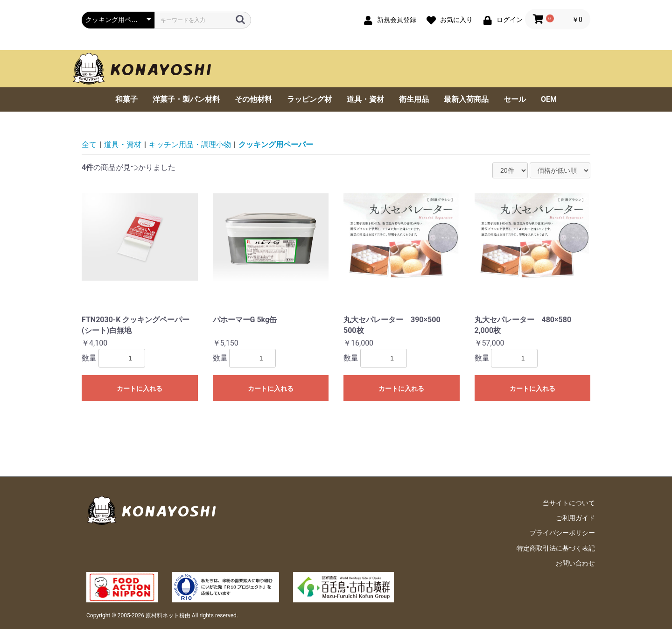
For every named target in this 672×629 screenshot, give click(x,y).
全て (89, 145)
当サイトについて (569, 503)
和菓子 (126, 99)
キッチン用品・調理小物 (190, 145)
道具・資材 (365, 99)
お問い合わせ (575, 563)
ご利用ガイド (575, 518)
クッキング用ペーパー (276, 145)
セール (515, 99)
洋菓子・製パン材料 (186, 99)
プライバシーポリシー (562, 533)
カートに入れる (140, 389)
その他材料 (253, 99)
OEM (549, 99)
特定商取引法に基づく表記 (556, 548)
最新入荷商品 (466, 99)
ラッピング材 (309, 99)
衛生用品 (414, 99)
